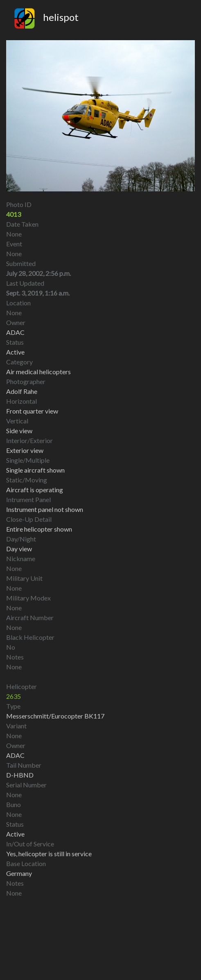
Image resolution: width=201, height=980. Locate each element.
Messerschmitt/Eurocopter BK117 (55, 716)
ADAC (15, 755)
